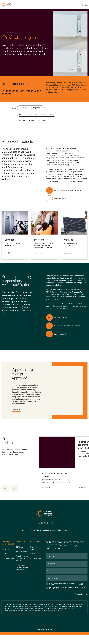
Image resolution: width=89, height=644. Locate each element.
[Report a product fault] (58, 334)
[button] (5, 489)
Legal (41, 625)
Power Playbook (22, 552)
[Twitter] (45, 523)
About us (5, 554)
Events (33, 554)
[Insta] (39, 523)
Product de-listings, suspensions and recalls (37, 114)
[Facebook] (36, 523)
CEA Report (20, 547)
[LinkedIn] (42, 523)
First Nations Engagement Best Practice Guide (22, 567)
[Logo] (44, 513)
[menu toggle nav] (86, 5)
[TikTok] (52, 523)
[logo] (7, 5)
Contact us (5, 549)
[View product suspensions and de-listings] (64, 326)
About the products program (31, 108)
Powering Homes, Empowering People (22, 558)
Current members (8, 558)
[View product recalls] (58, 317)
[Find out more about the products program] (65, 190)
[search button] (79, 5)
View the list (8, 254)
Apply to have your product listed (33, 120)
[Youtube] (49, 523)
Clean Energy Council (44, 629)
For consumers (35, 558)
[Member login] (83, 5)
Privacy (47, 625)
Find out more (16, 410)
